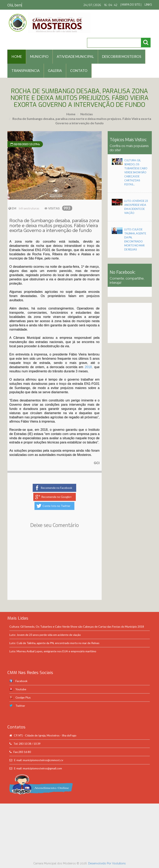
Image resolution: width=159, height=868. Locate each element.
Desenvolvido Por (100, 863)
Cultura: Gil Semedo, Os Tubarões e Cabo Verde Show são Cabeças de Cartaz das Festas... (136, 172)
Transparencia (26, 71)
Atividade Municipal (75, 57)
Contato (79, 71)
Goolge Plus (23, 697)
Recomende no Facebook (56, 488)
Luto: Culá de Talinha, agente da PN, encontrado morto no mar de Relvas (54, 643)
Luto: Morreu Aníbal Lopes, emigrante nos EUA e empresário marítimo (53, 651)
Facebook (21, 681)
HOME (17, 57)
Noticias (86, 114)
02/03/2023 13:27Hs (25, 144)
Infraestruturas (29, 208)
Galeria (55, 71)
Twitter (20, 706)
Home (71, 114)
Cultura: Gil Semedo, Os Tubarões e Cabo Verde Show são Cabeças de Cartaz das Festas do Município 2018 (77, 626)
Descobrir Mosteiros (122, 57)
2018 (88, 367)
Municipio (39, 57)
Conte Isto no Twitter (56, 506)
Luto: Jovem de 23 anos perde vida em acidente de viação (45, 635)
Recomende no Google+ (57, 497)
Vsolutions (119, 863)
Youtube (21, 689)
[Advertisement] (55, 570)
